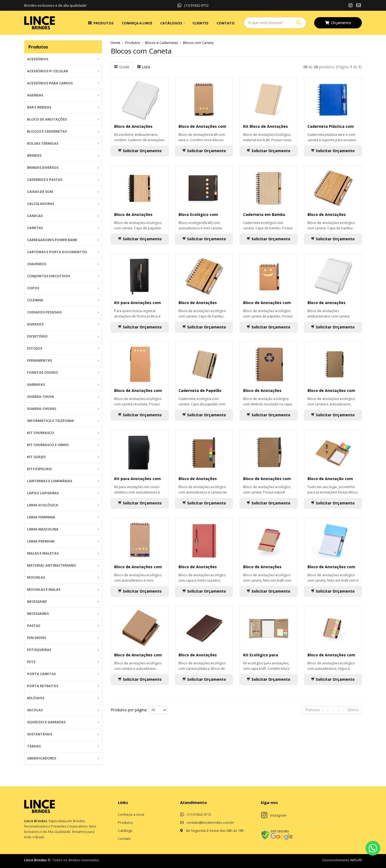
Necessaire (37, 602)
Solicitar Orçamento (140, 151)
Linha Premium (41, 541)
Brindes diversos (43, 168)
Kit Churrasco (41, 433)
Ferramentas (40, 360)
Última (353, 710)
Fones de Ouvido (43, 373)
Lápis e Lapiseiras (43, 493)
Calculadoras (41, 204)
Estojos (35, 348)
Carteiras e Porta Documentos (57, 252)
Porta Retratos (43, 686)
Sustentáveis (40, 734)
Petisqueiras (39, 650)
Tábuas (34, 746)
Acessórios (38, 59)
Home (116, 43)
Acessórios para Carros (50, 83)
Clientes (201, 23)
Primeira (312, 710)
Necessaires (38, 614)
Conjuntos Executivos (49, 276)
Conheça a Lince (137, 23)
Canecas (35, 216)
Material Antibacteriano (52, 565)
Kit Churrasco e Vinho (48, 445)
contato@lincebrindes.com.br (210, 822)
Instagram (278, 815)
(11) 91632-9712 (193, 5)
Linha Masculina (43, 529)
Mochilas (36, 577)
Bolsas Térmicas (43, 143)
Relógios (36, 698)
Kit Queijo (36, 457)
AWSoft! (356, 860)
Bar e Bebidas (39, 107)
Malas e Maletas (43, 553)
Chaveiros (37, 264)
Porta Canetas (41, 674)
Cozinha (35, 300)
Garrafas (36, 385)
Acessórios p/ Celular (48, 71)
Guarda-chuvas (42, 409)
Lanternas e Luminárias (50, 481)
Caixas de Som (40, 192)
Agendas (35, 95)
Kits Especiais (39, 469)
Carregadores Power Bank (52, 240)
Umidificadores (42, 758)
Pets (31, 662)
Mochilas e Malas (44, 590)
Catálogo (125, 830)
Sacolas (35, 710)
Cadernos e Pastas (45, 180)
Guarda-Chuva (41, 397)
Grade (122, 67)
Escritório (37, 336)
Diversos (35, 324)
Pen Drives (37, 638)
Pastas (34, 626)
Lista (144, 67)
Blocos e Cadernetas (47, 131)
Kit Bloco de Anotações (266, 126)
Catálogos (171, 23)
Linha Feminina (41, 517)
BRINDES (34, 156)
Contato (226, 23)
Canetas (35, 228)
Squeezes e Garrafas (46, 722)
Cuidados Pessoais (44, 312)
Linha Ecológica (43, 505)
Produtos (104, 23)
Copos (33, 288)
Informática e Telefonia (51, 421)
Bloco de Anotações (47, 119)
